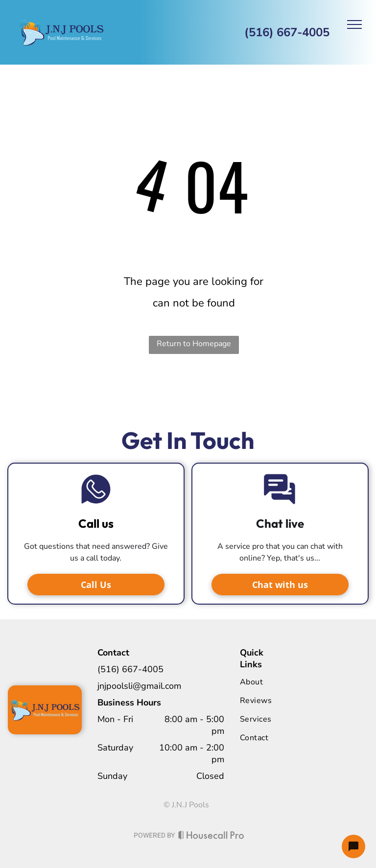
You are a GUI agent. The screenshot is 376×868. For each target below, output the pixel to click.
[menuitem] (280, 682)
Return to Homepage (194, 344)
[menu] (354, 24)
